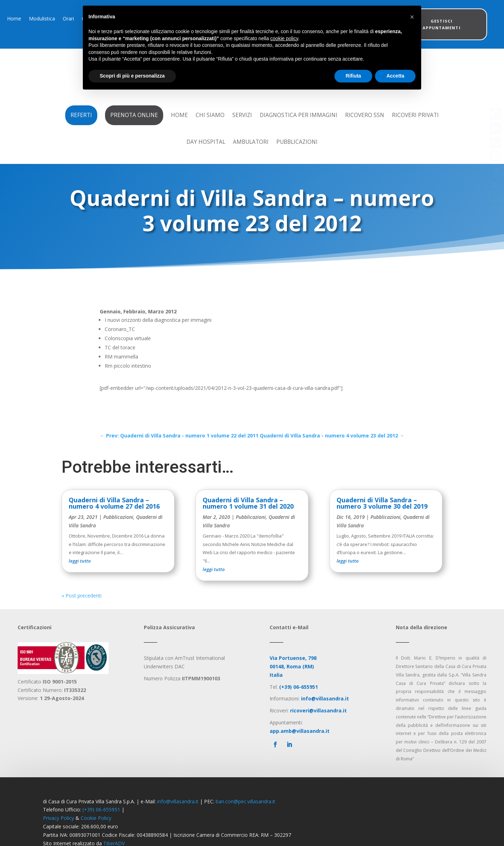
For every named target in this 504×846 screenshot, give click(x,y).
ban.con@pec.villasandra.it (245, 810)
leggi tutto (80, 569)
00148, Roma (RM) (292, 675)
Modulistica (42, 19)
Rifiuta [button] (354, 76)
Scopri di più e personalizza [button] (132, 76)
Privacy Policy (59, 826)
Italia (276, 683)
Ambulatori (251, 142)
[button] (412, 17)
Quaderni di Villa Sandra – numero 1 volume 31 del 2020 (248, 511)
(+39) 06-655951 (101, 818)
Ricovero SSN (365, 115)
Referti (81, 115)
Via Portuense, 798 (293, 666)
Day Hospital (206, 142)
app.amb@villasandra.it (300, 739)
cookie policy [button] (284, 38)
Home (14, 19)
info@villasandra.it (178, 810)
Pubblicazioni (297, 142)
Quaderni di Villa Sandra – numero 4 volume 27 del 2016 (114, 511)
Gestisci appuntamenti (441, 24)
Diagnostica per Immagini (299, 115)
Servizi (242, 115)
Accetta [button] (395, 76)
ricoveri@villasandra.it (318, 719)
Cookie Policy (96, 826)
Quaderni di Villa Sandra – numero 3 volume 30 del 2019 (382, 511)
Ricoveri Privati (415, 115)
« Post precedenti (82, 604)
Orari (68, 19)
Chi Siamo (210, 115)
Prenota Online (134, 115)
